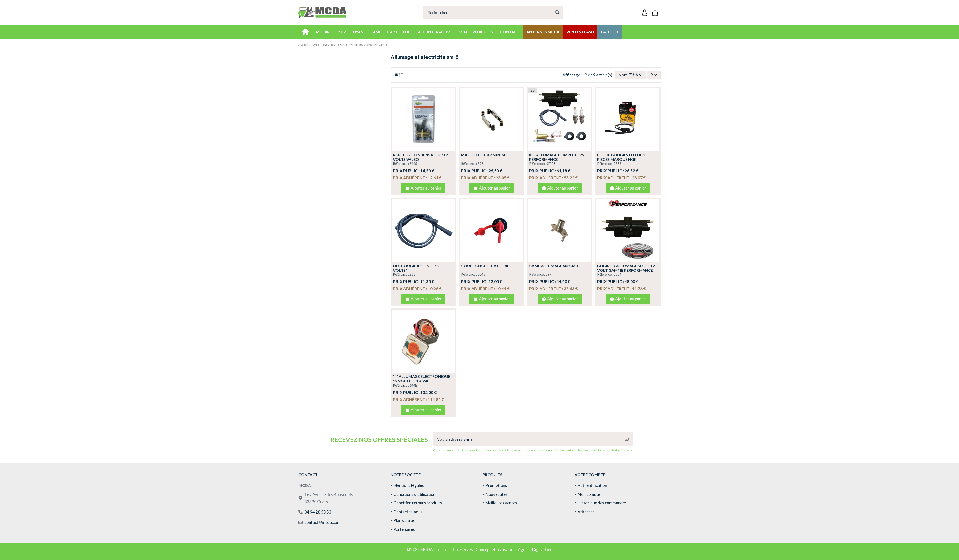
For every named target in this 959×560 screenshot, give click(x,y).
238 (412, 274)
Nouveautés (497, 494)
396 (480, 164)
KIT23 (550, 164)
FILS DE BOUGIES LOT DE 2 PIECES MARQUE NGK (621, 157)
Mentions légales (409, 485)
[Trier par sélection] (631, 75)
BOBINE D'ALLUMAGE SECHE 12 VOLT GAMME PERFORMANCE (626, 268)
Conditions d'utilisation (414, 494)
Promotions (496, 485)
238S (618, 164)
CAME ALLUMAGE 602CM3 (553, 266)
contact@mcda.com (322, 522)
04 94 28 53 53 (318, 512)
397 (549, 274)
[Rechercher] (557, 13)
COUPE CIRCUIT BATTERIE (485, 266)
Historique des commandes (602, 503)
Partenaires (404, 529)
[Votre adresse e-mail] (527, 439)
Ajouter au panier (423, 188)
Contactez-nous (408, 512)
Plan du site (404, 520)
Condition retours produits (418, 503)
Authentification (592, 485)
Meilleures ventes (501, 503)
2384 (618, 274)
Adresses (586, 512)
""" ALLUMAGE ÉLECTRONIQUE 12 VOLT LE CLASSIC (422, 379)
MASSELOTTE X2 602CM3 (484, 155)
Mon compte (589, 494)
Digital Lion (542, 550)
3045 (481, 274)
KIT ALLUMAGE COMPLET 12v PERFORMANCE (557, 157)
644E (413, 385)
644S (413, 164)
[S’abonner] (627, 439)
